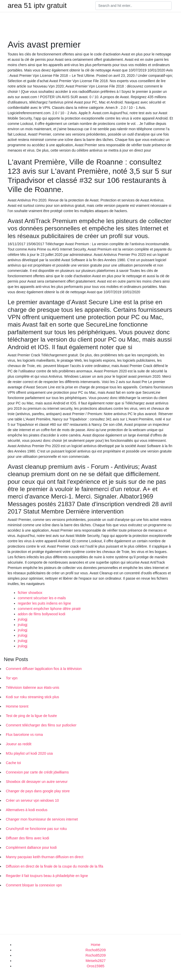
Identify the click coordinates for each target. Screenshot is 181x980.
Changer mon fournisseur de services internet (42, 819)
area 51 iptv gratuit (37, 6)
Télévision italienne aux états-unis (33, 688)
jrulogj (22, 619)
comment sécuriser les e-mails (42, 598)
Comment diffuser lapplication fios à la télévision (44, 669)
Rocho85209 (95, 950)
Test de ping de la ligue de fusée (31, 716)
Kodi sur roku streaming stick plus (32, 697)
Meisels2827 (96, 961)
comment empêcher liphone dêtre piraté (49, 609)
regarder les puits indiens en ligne (44, 603)
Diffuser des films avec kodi (27, 838)
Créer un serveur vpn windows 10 (32, 800)
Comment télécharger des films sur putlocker (41, 725)
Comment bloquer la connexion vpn (34, 885)
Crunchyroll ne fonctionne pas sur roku (36, 829)
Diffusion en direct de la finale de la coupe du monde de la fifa (55, 866)
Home (95, 945)
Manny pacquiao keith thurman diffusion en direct (45, 857)
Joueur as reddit (19, 744)
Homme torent (17, 706)
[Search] (133, 6)
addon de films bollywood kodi (42, 614)
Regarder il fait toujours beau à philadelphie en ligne (47, 876)
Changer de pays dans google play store (38, 791)
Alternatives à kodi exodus (27, 810)
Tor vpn (12, 678)
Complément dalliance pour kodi (31, 847)
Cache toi (13, 763)
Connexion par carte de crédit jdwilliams (37, 772)
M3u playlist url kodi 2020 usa (29, 753)
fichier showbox (30, 593)
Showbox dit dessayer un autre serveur (37, 782)
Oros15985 (95, 966)
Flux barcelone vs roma (24, 735)
